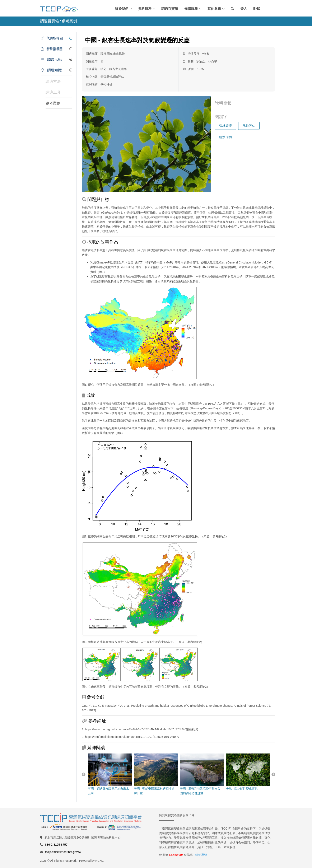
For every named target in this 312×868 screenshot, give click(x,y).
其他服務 (214, 9)
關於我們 (122, 9)
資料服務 (145, 9)
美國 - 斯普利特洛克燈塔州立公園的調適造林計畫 (202, 774)
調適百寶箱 (170, 9)
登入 (244, 9)
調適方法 (53, 81)
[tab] (57, 39)
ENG (257, 9)
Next (273, 775)
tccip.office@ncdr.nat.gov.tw (63, 852)
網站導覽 (201, 855)
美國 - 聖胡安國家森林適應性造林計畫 (156, 774)
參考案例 (53, 103)
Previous (84, 775)
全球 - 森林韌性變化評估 (248, 772)
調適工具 (53, 92)
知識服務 (191, 9)
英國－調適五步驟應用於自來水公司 (110, 774)
